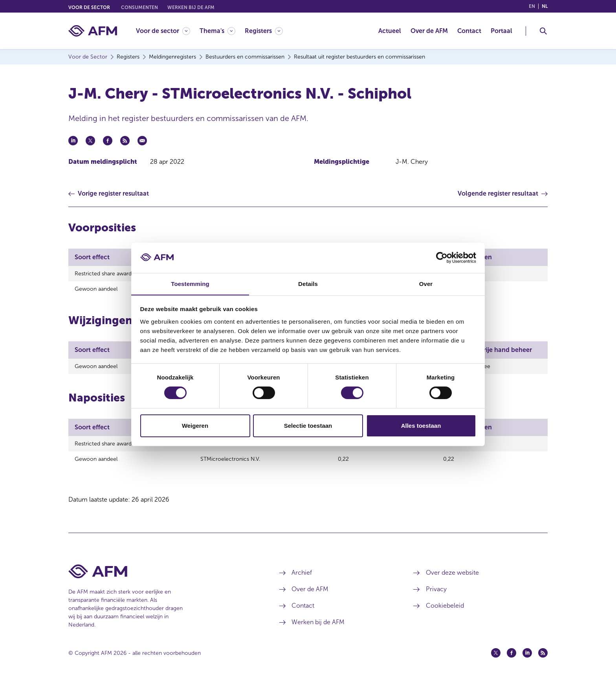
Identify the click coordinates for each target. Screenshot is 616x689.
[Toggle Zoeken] (543, 31)
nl (545, 6)
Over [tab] (426, 283)
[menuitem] (168, 31)
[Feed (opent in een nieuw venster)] (543, 659)
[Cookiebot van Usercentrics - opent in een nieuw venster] (442, 258)
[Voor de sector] (163, 31)
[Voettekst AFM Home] (162, 577)
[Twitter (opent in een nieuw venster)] (496, 659)
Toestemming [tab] (190, 283)
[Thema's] (217, 31)
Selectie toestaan (308, 426)
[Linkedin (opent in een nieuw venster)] (527, 659)
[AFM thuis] (93, 31)
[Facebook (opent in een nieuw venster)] (511, 659)
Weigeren (195, 426)
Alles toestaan (421, 426)
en (532, 6)
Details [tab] (308, 283)
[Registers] (264, 31)
